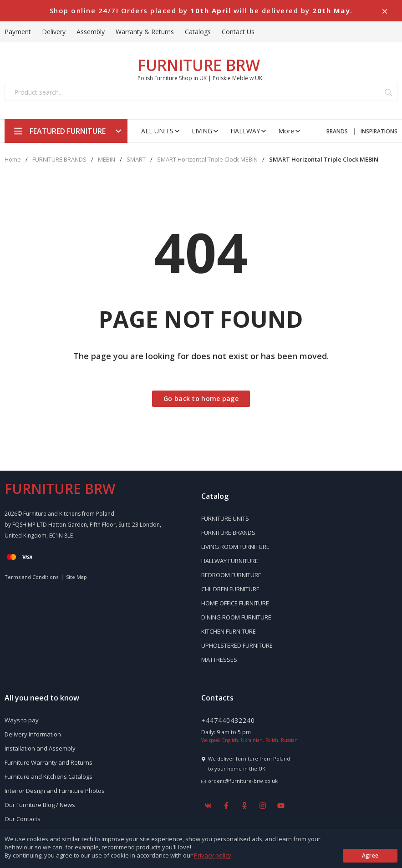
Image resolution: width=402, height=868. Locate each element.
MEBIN (107, 160)
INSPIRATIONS (379, 131)
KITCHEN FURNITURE (229, 631)
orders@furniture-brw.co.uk (243, 781)
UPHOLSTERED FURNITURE (237, 645)
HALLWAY (249, 131)
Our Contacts (23, 819)
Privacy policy (213, 855)
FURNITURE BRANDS (59, 160)
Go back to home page (201, 398)
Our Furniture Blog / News (40, 805)
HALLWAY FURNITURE (230, 561)
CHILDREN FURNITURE (230, 589)
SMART (136, 160)
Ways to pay (22, 720)
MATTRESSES (219, 660)
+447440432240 (228, 720)
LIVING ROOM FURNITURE (235, 547)
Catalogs (198, 32)
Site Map (76, 577)
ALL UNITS (161, 131)
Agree (370, 855)
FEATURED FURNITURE (68, 131)
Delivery (54, 32)
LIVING (206, 131)
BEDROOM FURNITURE (231, 575)
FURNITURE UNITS (225, 518)
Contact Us (238, 32)
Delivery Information (33, 734)
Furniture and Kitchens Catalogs (48, 777)
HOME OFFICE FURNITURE (235, 603)
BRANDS (337, 131)
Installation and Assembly (40, 748)
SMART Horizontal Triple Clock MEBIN (207, 160)
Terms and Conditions (31, 577)
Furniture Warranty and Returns (48, 762)
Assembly (91, 32)
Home (13, 160)
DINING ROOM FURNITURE (236, 617)
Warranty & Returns (145, 32)
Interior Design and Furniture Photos (55, 791)
